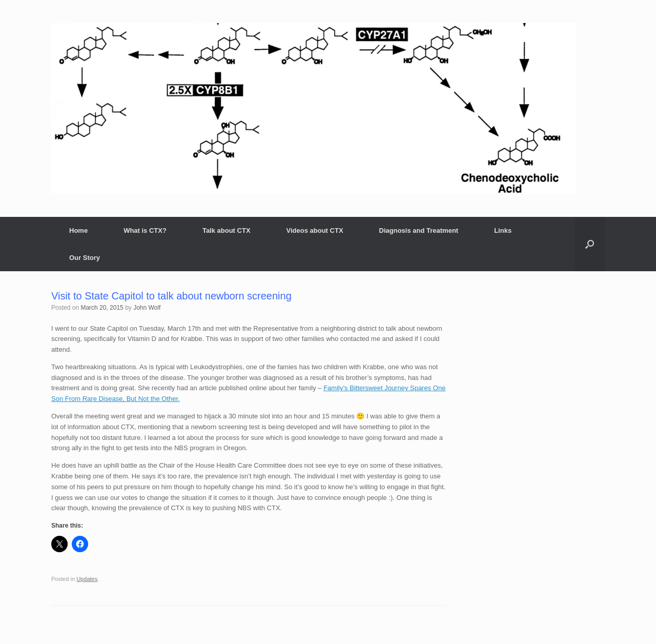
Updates (87, 579)
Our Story (85, 258)
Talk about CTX (227, 230)
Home (78, 230)
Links (503, 230)
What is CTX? (145, 230)
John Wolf (147, 308)
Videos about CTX (315, 230)
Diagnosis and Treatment (419, 230)
